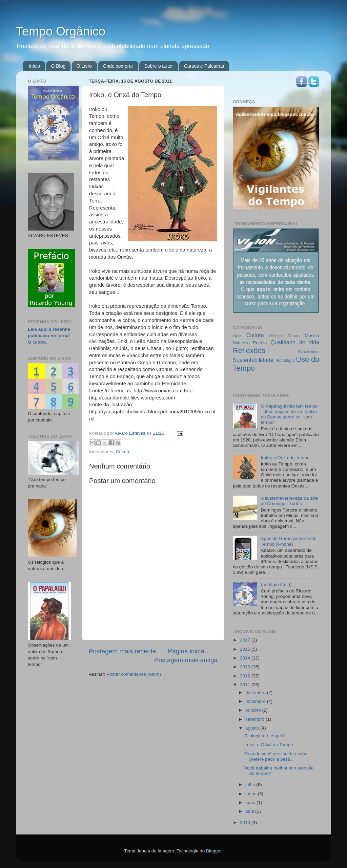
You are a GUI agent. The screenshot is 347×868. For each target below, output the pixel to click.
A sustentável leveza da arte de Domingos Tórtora (289, 501)
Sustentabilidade (253, 360)
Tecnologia (285, 361)
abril (250, 811)
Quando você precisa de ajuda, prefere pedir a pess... (276, 756)
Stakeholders (309, 352)
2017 (246, 640)
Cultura (123, 452)
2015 (246, 649)
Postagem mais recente (122, 651)
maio (251, 802)
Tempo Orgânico (61, 31)
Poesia (260, 343)
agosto (253, 728)
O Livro (84, 66)
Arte (237, 336)
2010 (246, 822)
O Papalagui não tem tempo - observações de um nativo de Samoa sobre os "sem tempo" (289, 414)
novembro (256, 701)
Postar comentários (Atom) (134, 674)
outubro (254, 710)
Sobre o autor (158, 66)
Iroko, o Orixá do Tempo (285, 458)
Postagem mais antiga (186, 660)
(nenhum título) (276, 584)
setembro (256, 719)
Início (34, 66)
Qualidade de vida (295, 342)
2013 (246, 667)
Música (312, 336)
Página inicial (187, 651)
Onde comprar (118, 66)
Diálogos (276, 336)
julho (251, 785)
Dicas (294, 336)
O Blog (58, 66)
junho (252, 794)
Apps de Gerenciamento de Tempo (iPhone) (288, 541)
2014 (246, 658)
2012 (246, 676)
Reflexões (249, 351)
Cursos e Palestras (204, 66)
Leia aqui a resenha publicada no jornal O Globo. (49, 336)
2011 (246, 685)
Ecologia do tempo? (264, 736)
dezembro (256, 692)
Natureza (241, 343)
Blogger (214, 851)
